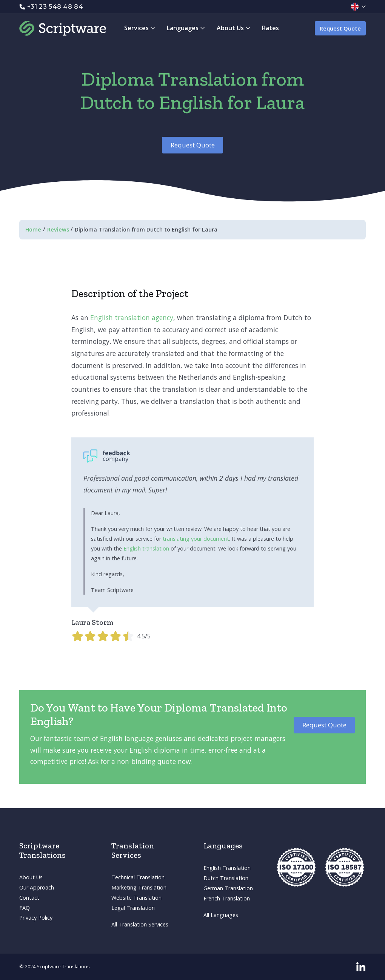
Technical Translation (138, 877)
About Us (31, 877)
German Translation (228, 888)
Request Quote (340, 28)
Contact (29, 898)
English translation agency (132, 317)
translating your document (196, 539)
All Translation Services (140, 924)
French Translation (227, 898)
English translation (146, 548)
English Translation (227, 868)
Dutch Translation (226, 878)
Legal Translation (133, 908)
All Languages (221, 915)
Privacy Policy (36, 918)
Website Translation (136, 898)
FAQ (25, 908)
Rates (270, 28)
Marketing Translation (139, 887)
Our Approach (37, 887)
